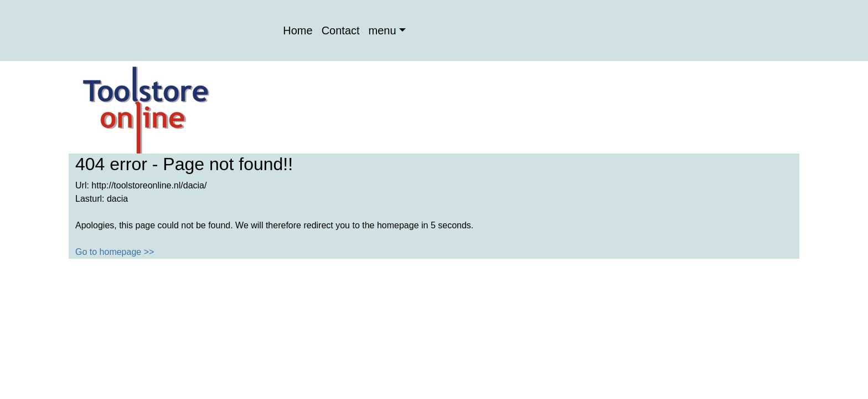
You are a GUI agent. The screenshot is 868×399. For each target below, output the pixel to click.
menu (383, 30)
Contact (341, 30)
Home (298, 30)
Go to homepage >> (115, 252)
